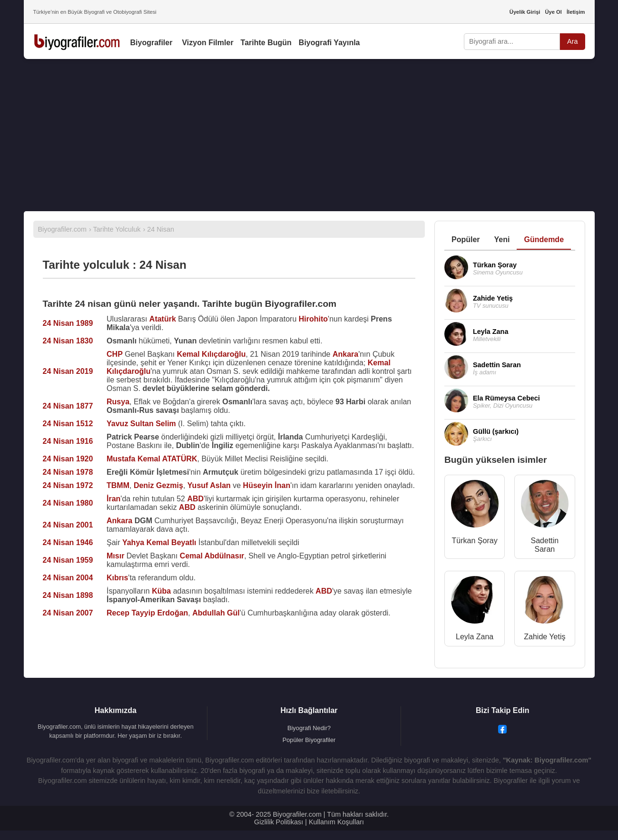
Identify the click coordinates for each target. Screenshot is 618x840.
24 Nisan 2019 (68, 371)
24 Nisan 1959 (68, 560)
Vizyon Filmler (207, 43)
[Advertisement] (309, 135)
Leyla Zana (475, 637)
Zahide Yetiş (544, 637)
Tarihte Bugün (266, 43)
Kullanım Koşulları (336, 822)
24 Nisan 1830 (68, 341)
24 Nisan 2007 (68, 613)
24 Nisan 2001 (68, 525)
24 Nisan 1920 (68, 459)
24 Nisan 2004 (68, 578)
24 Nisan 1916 (68, 441)
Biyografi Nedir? (309, 728)
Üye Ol (553, 12)
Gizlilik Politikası (279, 822)
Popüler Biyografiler (309, 740)
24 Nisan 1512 (68, 424)
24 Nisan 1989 (68, 323)
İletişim (576, 12)
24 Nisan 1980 (68, 503)
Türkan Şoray (475, 541)
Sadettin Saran (545, 545)
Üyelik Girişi (525, 12)
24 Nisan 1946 (68, 542)
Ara (572, 41)
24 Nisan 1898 (68, 595)
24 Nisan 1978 (68, 472)
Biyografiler (152, 43)
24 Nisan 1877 (68, 406)
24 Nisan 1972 (68, 485)
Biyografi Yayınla (329, 43)
